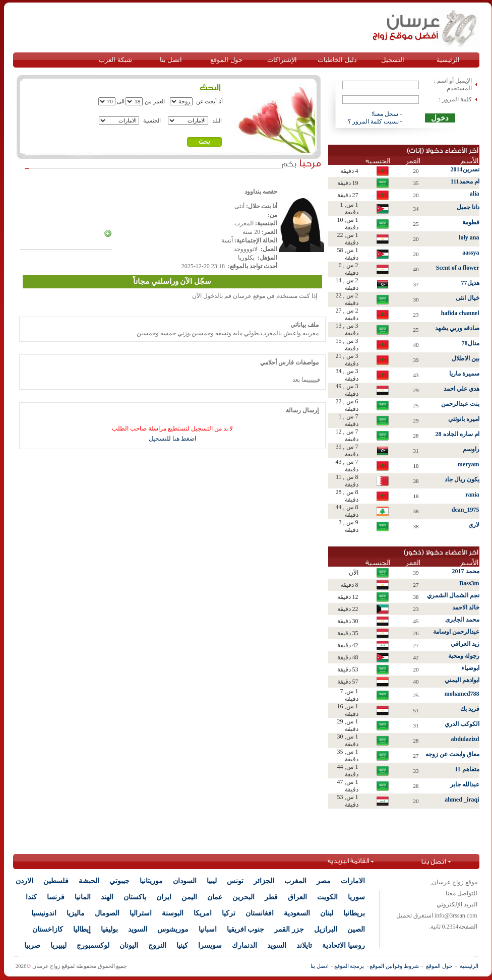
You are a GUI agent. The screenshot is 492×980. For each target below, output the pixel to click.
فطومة (471, 222)
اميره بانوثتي (464, 419)
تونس (235, 881)
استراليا (141, 913)
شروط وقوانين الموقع (394, 966)
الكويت (327, 897)
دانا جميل (468, 207)
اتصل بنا (171, 60)
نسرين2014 (465, 169)
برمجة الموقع (349, 966)
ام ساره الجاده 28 (457, 434)
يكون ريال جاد (462, 479)
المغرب (295, 881)
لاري (474, 525)
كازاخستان (48, 929)
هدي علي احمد (462, 389)
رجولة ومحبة (464, 656)
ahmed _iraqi (462, 800)
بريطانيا (354, 913)
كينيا (182, 945)
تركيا (229, 913)
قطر (271, 897)
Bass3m (469, 583)
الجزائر (264, 881)
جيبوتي (119, 881)
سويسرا (210, 945)
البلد (217, 120)
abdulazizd (465, 739)
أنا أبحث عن (210, 101)
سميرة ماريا (464, 374)
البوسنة (173, 913)
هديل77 (470, 283)
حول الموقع (226, 60)
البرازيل (326, 929)
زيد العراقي (465, 644)
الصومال (107, 913)
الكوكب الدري (462, 724)
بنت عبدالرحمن (460, 404)
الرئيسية (448, 60)
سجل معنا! (385, 114)
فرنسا (56, 897)
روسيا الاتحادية (344, 945)
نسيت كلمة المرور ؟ (373, 121)
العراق (297, 897)
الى (121, 101)
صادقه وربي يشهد (457, 328)
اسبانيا (208, 929)
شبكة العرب (115, 60)
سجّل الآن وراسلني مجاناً (172, 281)
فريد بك (470, 709)
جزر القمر (289, 929)
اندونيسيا (44, 913)
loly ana (469, 237)
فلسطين (56, 881)
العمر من (155, 101)
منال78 (471, 343)
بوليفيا (109, 929)
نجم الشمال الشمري (453, 595)
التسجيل (393, 60)
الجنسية (152, 120)
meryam (469, 464)
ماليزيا (76, 913)
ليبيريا (58, 945)
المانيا (83, 897)
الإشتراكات (282, 60)
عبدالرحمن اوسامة (456, 632)
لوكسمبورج (93, 945)
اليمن (189, 897)
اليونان (129, 945)
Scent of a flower (458, 268)
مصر (324, 881)
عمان (215, 897)
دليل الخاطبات (337, 60)
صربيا (32, 945)
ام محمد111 (465, 181)
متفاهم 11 (467, 769)
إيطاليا (82, 929)
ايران (164, 897)
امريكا (203, 913)
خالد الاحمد (466, 607)
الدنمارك (244, 945)
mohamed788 (462, 694)
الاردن (24, 881)
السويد (138, 929)
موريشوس (173, 929)
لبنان (327, 913)
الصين (356, 929)
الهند (107, 897)
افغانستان (260, 913)
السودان (185, 881)
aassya (471, 253)
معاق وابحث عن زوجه (452, 754)
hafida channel (460, 313)
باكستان (135, 897)
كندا (31, 897)
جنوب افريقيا (246, 929)
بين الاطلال (466, 358)
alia (475, 194)
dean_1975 (466, 510)
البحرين (243, 897)
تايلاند (304, 945)
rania (472, 495)
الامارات (353, 881)
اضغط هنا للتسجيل (172, 439)
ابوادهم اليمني (462, 680)
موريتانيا (151, 881)
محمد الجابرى (462, 620)
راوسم (471, 449)
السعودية (297, 913)
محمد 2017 (466, 571)
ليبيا (212, 881)
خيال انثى (468, 298)
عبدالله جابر (465, 784)
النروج (157, 945)
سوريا (356, 897)
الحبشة (89, 881)
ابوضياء (470, 668)
